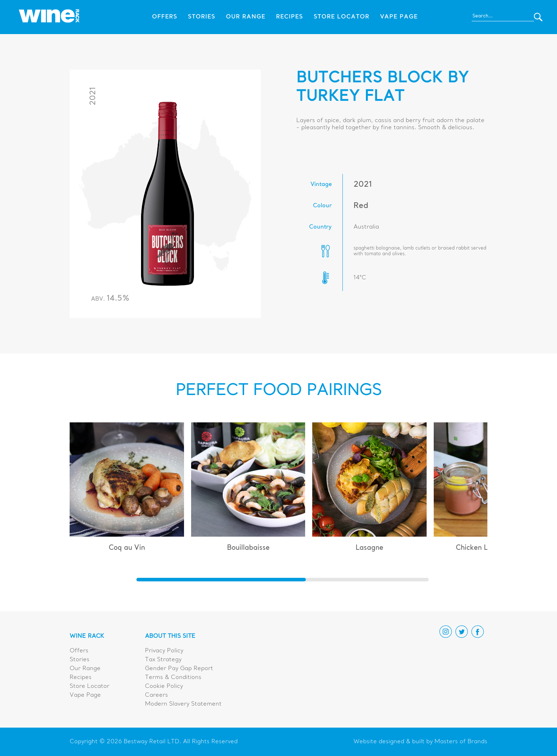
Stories (202, 17)
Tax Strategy (163, 660)
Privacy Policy (164, 651)
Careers (156, 695)
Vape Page (399, 17)
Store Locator (342, 17)
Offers (165, 17)
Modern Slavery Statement (183, 704)
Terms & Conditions (173, 678)
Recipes (290, 17)
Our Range (246, 17)
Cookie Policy (164, 686)
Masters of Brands (461, 742)
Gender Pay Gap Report (179, 669)
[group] (127, 490)
